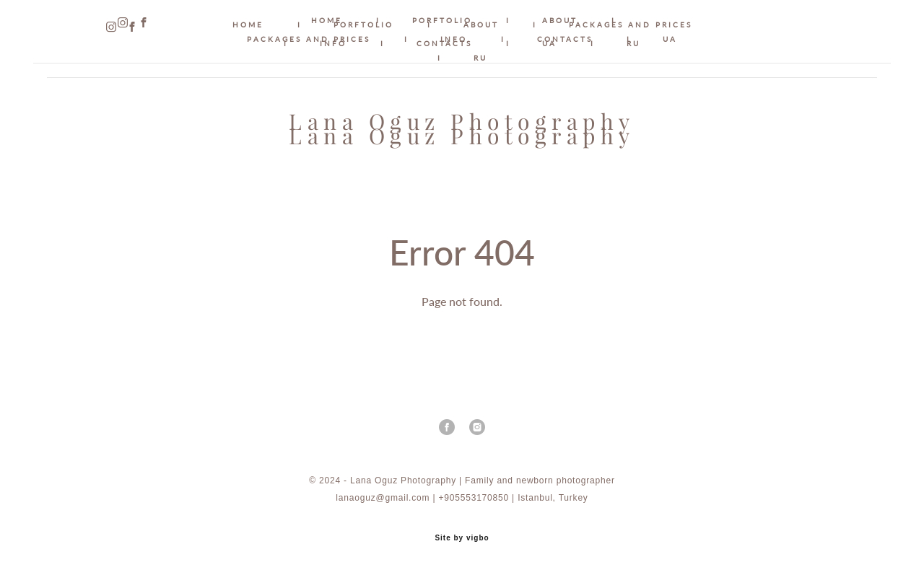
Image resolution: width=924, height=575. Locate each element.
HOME (327, 20)
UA (670, 39)
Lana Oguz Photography (462, 136)
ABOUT (560, 20)
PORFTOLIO (442, 20)
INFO (454, 39)
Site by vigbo (462, 542)
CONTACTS (565, 39)
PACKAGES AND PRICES (309, 39)
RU (480, 58)
